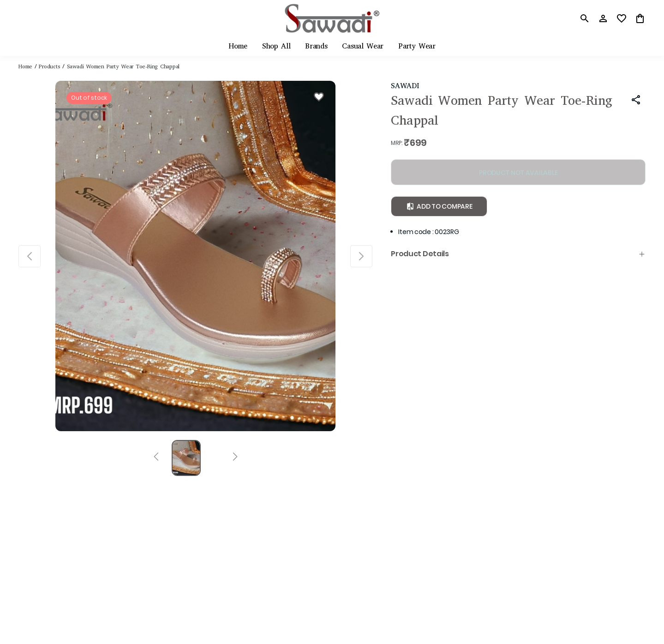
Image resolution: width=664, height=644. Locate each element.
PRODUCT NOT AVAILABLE (518, 173)
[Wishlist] (319, 98)
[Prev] (156, 458)
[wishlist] (622, 18)
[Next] (235, 458)
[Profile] (603, 18)
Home (25, 66)
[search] (585, 18)
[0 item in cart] (640, 18)
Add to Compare (439, 206)
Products (49, 66)
